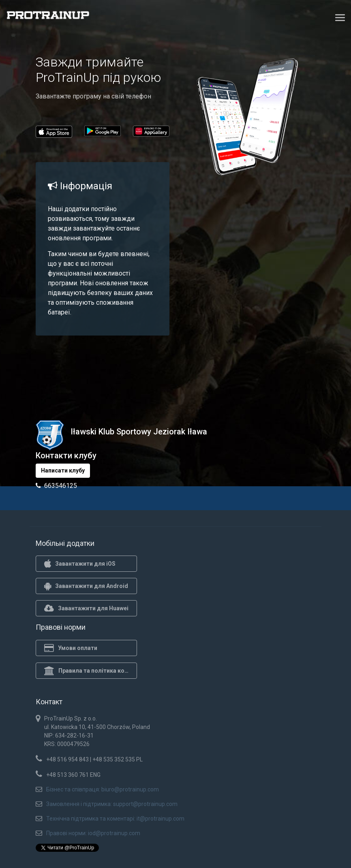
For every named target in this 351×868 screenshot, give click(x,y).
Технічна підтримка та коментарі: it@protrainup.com (115, 819)
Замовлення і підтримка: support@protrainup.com (112, 804)
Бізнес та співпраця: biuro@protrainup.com (103, 789)
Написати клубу (63, 470)
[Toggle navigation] (340, 17)
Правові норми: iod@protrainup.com (93, 833)
